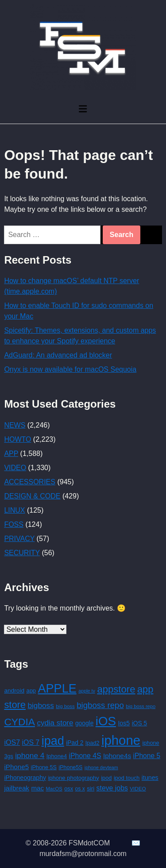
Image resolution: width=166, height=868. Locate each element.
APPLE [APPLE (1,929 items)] (57, 689)
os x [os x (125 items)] (80, 789)
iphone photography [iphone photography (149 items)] (73, 778)
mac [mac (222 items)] (37, 788)
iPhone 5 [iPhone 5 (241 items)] (147, 756)
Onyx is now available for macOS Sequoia (70, 369)
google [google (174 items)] (84, 723)
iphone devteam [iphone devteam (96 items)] (101, 767)
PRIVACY (19, 539)
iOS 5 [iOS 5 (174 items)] (140, 723)
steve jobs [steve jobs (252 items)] (112, 788)
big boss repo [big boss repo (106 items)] (141, 706)
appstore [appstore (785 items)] (116, 689)
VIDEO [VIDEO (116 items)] (138, 788)
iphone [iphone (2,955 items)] (121, 740)
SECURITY (22, 553)
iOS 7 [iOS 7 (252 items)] (31, 742)
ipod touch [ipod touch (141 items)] (127, 778)
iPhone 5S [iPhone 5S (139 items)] (44, 767)
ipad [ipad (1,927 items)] (53, 741)
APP (11, 453)
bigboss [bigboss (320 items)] (41, 705)
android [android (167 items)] (14, 691)
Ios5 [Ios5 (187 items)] (124, 723)
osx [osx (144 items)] (69, 788)
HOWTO (17, 439)
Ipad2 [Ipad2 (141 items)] (93, 743)
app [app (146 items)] (31, 691)
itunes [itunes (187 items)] (150, 778)
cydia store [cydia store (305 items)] (55, 723)
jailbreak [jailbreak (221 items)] (17, 788)
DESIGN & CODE (32, 496)
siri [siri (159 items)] (91, 788)
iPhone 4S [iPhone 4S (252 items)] (85, 756)
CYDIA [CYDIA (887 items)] (19, 722)
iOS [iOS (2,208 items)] (106, 721)
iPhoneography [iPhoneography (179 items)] (25, 778)
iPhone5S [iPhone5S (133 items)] (71, 767)
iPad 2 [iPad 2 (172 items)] (75, 743)
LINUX (14, 510)
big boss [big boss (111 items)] (65, 706)
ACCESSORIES (30, 482)
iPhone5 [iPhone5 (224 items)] (16, 767)
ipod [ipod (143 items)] (106, 778)
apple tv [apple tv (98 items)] (87, 691)
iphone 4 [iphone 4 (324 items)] (30, 755)
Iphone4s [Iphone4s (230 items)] (117, 756)
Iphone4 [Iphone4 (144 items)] (57, 756)
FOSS (14, 524)
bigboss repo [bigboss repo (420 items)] (100, 705)
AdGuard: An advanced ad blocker (58, 355)
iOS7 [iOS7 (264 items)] (12, 742)
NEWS (15, 425)
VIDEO (15, 468)
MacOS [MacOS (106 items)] (54, 789)
